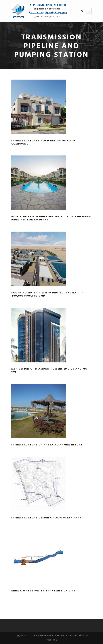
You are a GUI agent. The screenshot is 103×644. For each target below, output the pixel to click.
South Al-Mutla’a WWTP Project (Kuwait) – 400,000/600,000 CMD (47, 294)
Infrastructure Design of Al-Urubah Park (46, 518)
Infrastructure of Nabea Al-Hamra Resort (47, 445)
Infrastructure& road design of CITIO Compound (43, 142)
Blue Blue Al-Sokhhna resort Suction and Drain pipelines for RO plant (51, 218)
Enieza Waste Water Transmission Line (43, 591)
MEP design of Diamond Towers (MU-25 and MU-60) (50, 370)
